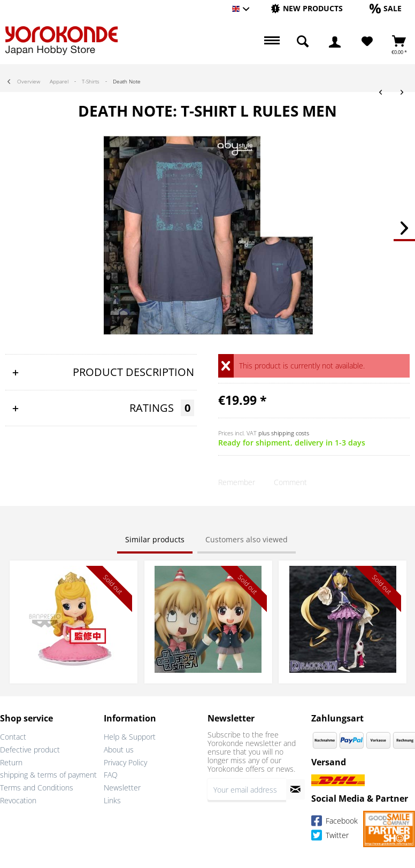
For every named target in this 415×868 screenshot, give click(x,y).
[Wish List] (367, 42)
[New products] (307, 8)
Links (112, 800)
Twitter (330, 837)
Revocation (18, 800)
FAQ (111, 775)
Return (11, 762)
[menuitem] (307, 9)
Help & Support (130, 737)
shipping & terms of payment (48, 775)
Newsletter (122, 788)
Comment (290, 482)
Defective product (30, 750)
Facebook (335, 822)
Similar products (155, 539)
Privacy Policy (125, 762)
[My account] (335, 42)
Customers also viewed (247, 539)
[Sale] (386, 8)
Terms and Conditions (37, 788)
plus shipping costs (284, 433)
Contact (13, 737)
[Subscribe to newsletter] (295, 789)
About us (119, 750)
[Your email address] (247, 789)
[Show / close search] (303, 42)
